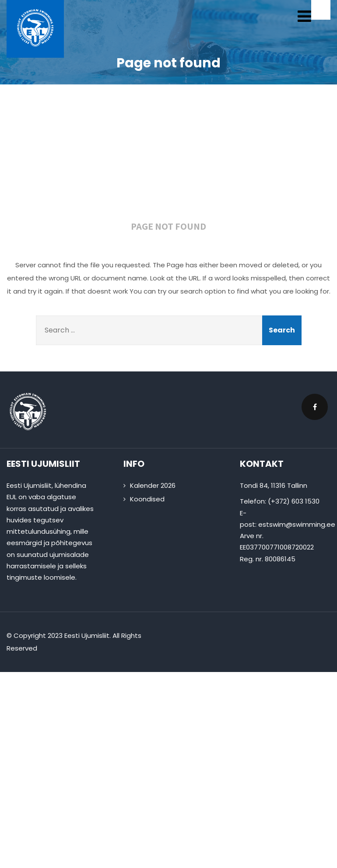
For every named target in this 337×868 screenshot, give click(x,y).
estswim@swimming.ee (297, 524)
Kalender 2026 (153, 485)
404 (168, 159)
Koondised (147, 499)
